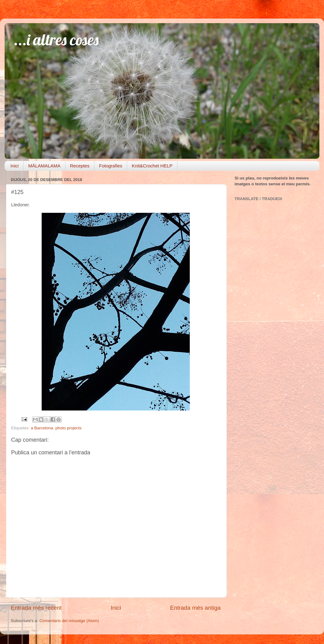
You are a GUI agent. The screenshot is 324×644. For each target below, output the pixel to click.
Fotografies (111, 166)
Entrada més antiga (195, 608)
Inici (15, 166)
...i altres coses (56, 40)
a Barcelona (42, 428)
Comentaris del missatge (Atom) (69, 621)
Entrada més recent (36, 608)
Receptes (80, 166)
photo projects (68, 428)
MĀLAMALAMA (44, 166)
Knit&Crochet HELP (152, 166)
